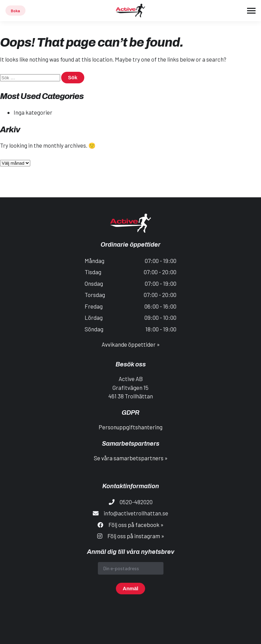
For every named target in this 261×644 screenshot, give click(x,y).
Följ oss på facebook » (136, 525)
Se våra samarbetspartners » (131, 458)
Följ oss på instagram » (136, 536)
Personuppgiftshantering (130, 427)
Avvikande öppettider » (131, 344)
